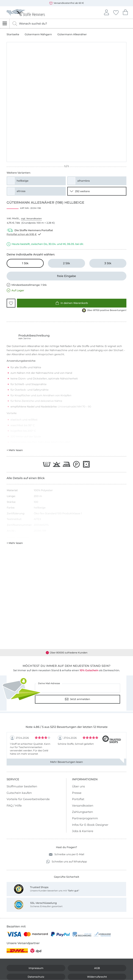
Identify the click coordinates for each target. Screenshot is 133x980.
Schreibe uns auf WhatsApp (67, 862)
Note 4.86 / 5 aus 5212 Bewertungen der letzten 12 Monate (67, 727)
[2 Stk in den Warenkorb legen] (66, 263)
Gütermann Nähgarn (38, 34)
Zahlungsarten (82, 812)
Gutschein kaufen (19, 793)
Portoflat (78, 799)
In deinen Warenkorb (72, 303)
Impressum (36, 968)
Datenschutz (36, 977)
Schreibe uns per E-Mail (66, 854)
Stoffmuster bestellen (22, 786)
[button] (11, 303)
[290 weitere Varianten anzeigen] (97, 191)
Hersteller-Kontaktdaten (18, 537)
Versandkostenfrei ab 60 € (67, 3)
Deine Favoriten (116, 12)
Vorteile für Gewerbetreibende (28, 799)
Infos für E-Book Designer (90, 825)
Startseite (13, 34)
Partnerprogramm (85, 818)
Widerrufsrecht (97, 977)
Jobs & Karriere (83, 831)
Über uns (78, 786)
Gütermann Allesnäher (72, 34)
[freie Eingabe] (66, 276)
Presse (77, 793)
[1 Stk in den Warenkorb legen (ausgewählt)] (25, 263)
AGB (97, 968)
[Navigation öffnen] (5, 24)
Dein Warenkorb (125, 12)
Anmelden (106, 12)
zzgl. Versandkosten (31, 218)
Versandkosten (83, 806)
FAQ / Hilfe (14, 806)
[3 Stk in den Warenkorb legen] (108, 263)
